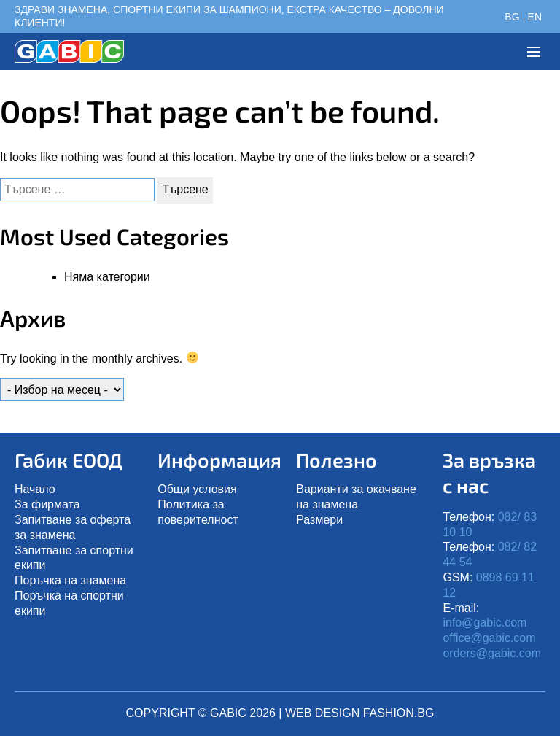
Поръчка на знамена (70, 580)
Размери (319, 520)
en (535, 17)
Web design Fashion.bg (359, 713)
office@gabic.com (489, 638)
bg (512, 17)
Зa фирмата (47, 504)
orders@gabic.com (492, 653)
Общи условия (197, 489)
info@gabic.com (485, 623)
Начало (35, 489)
